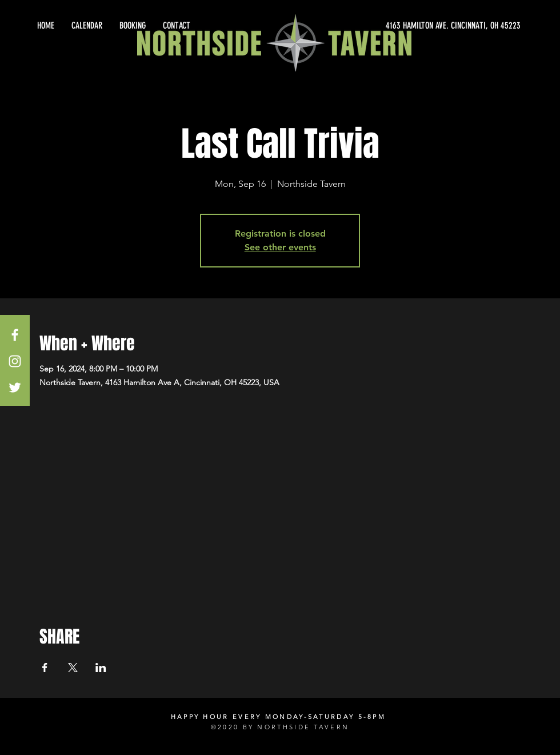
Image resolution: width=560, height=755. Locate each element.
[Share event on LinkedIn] (101, 668)
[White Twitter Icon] (15, 388)
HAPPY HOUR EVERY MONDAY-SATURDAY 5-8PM (278, 717)
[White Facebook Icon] (15, 335)
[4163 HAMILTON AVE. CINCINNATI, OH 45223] (417, 26)
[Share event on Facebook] (45, 668)
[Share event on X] (73, 668)
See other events (280, 247)
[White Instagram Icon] (15, 361)
